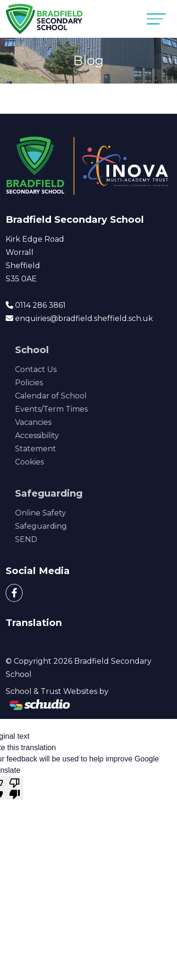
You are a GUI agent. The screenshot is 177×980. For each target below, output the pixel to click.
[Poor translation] (15, 788)
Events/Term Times (67, 409)
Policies (44, 383)
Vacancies (48, 422)
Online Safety (56, 513)
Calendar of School (66, 396)
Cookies (45, 462)
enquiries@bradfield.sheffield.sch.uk (84, 318)
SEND (41, 539)
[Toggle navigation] (156, 19)
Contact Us (51, 369)
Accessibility (52, 435)
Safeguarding (56, 526)
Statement (51, 449)
